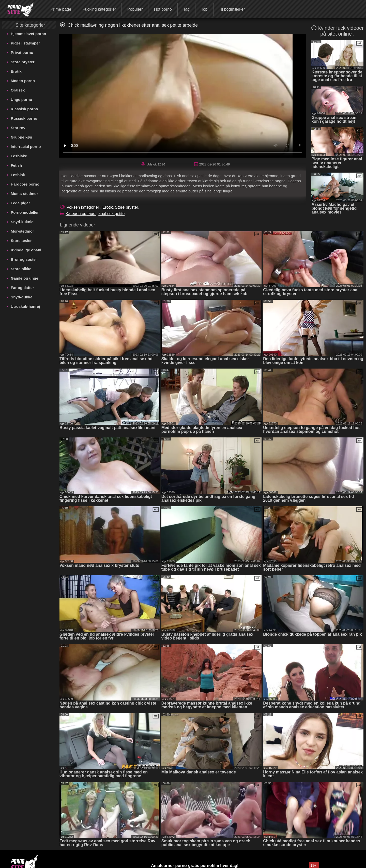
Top (204, 9)
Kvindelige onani (26, 250)
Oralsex (18, 90)
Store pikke (21, 269)
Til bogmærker (232, 9)
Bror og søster (24, 259)
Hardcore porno (25, 184)
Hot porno (163, 9)
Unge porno (21, 100)
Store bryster (22, 62)
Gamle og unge (24, 278)
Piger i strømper (25, 43)
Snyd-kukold (22, 222)
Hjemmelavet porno (28, 34)
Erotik (16, 71)
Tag (186, 9)
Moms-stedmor (24, 194)
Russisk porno (24, 118)
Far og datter (22, 288)
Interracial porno (26, 147)
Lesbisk (18, 175)
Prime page (61, 9)
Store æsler (21, 241)
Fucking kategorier (99, 9)
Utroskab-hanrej (25, 306)
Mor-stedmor (22, 231)
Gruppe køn (21, 137)
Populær (135, 9)
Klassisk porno (24, 109)
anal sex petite (111, 214)
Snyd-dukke (21, 297)
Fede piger (20, 203)
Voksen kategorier (83, 207)
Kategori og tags (81, 214)
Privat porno (22, 52)
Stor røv (18, 128)
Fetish (16, 165)
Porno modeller (25, 212)
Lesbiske (19, 156)
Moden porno (23, 81)
